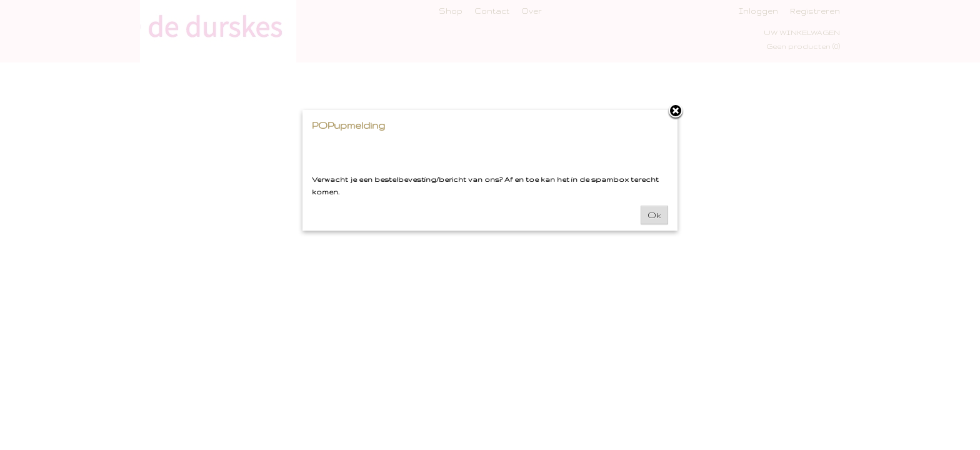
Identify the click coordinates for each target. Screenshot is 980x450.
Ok (654, 215)
